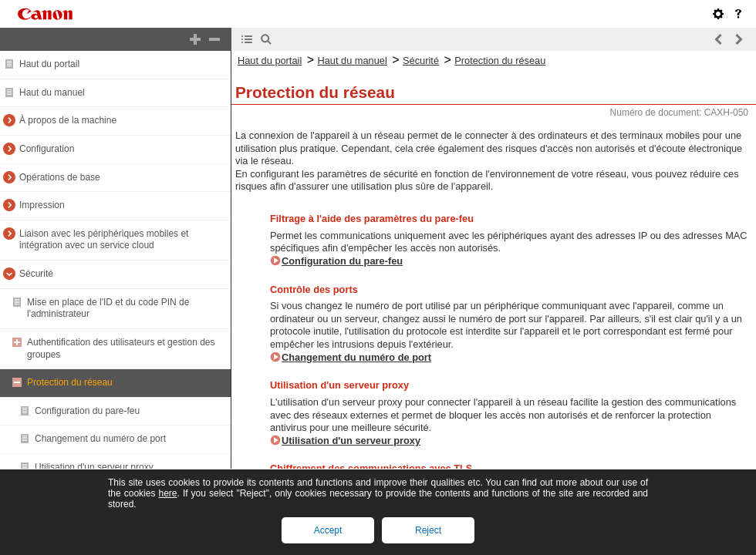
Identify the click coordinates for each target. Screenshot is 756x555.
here (167, 493)
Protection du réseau (70, 382)
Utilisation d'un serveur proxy (94, 467)
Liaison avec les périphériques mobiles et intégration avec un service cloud (104, 240)
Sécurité (36, 274)
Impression (42, 205)
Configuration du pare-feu (87, 411)
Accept (328, 530)
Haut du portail (49, 64)
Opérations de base (60, 177)
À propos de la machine (68, 120)
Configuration (47, 149)
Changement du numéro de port (100, 439)
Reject (428, 530)
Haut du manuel (52, 92)
